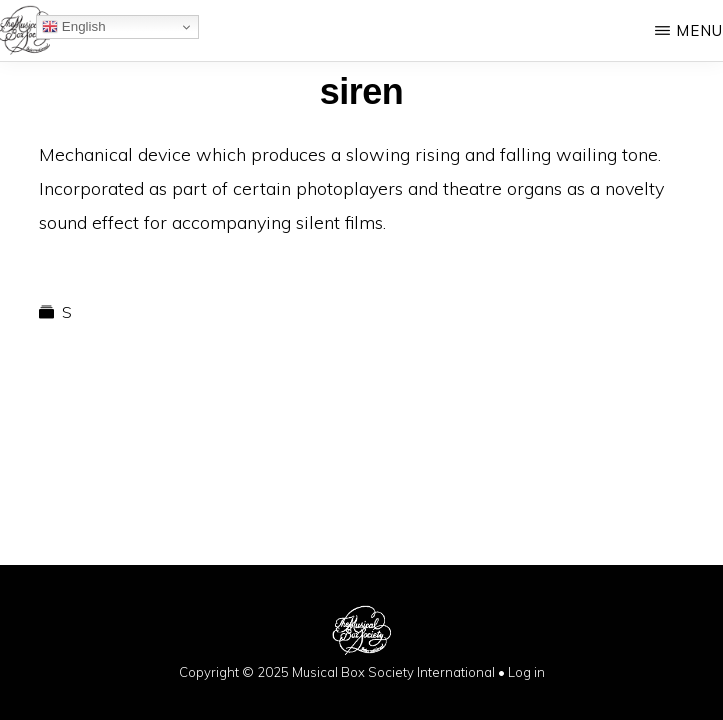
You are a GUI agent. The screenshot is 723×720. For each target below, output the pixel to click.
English (73, 27)
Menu (699, 30)
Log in (526, 672)
